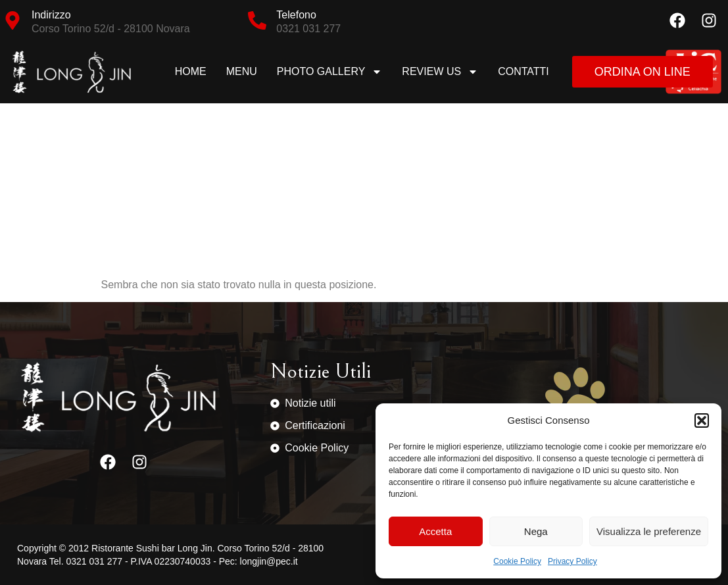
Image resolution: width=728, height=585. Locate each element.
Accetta (435, 531)
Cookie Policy (517, 561)
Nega (536, 531)
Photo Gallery (330, 72)
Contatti (523, 71)
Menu (242, 71)
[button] (702, 420)
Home (191, 71)
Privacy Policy (572, 561)
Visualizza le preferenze (649, 531)
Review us (440, 72)
